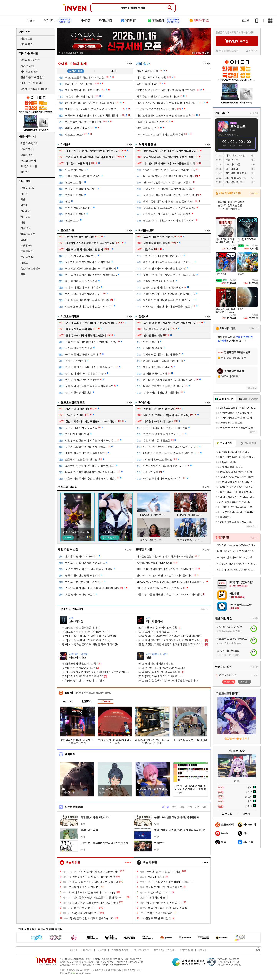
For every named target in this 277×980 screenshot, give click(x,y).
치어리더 (25, 211)
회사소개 (74, 950)
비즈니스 (88, 950)
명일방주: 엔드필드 (236, 173)
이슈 (182, 807)
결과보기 (244, 682)
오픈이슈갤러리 (74, 807)
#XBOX (84, 654)
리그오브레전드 (70, 316)
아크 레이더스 (78, 658)
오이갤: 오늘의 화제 (72, 64)
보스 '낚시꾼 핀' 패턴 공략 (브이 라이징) (86, 632)
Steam (24, 240)
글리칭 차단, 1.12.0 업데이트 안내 (83, 680)
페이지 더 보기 (128, 862)
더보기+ (128, 63)
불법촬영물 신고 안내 (164, 950)
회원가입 (253, 51)
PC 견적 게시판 (29, 166)
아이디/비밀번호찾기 (229, 51)
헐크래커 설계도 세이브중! (79, 664)
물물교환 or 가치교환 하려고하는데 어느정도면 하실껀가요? (96, 672)
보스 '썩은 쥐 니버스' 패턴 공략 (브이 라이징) (89, 636)
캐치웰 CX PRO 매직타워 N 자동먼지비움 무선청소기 (237, 564)
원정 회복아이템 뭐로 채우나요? (82, 676)
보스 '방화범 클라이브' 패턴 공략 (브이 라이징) (90, 644)
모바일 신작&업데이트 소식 (35, 89)
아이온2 (65, 144)
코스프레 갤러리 (68, 487)
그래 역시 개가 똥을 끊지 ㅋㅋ (158, 632)
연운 (23, 274)
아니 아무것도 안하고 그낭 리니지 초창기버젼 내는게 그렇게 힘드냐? (171, 640)
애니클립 (25, 217)
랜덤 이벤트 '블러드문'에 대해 (81, 627)
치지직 (24, 194)
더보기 (203, 609)
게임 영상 (25, 228)
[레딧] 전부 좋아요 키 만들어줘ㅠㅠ (161, 676)
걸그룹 (24, 205)
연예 (189, 807)
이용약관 (102, 950)
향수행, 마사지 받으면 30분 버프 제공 (162, 668)
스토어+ (254, 193)
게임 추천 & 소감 (68, 549)
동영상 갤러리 (28, 66)
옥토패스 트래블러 (30, 268)
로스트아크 (67, 230)
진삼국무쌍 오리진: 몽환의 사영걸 (237, 182)
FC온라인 (144, 402)
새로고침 (251, 388)
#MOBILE (157, 654)
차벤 (23, 199)
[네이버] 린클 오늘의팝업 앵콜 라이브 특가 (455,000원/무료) (237, 551)
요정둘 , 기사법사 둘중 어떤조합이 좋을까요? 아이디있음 (171, 644)
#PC (71, 618)
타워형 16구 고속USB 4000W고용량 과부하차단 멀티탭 (237, 545)
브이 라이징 (27, 257)
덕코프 (24, 263)
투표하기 (229, 682)
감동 (197, 807)
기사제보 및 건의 (29, 72)
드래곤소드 (238, 126)
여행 (23, 222)
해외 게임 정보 (147, 144)
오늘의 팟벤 (27, 155)
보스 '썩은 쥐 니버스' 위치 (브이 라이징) (86, 640)
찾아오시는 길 (186, 950)
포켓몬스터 (26, 245)
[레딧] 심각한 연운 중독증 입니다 (159, 672)
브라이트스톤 (233, 164)
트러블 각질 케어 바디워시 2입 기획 (235, 557)
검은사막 (144, 316)
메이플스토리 (147, 230)
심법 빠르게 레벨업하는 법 (156, 664)
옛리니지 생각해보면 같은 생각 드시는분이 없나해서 (170, 636)
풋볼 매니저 (27, 251)
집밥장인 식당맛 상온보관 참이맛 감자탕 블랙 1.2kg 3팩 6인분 (237, 570)
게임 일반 (143, 64)
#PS (77, 654)
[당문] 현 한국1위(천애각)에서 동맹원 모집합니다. (168, 680)
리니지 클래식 (154, 621)
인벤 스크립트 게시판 (32, 83)
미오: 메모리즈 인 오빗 (237, 155)
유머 (174, 807)
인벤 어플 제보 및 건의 (32, 77)
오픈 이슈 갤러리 (29, 143)
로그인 (245, 21)
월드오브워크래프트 (73, 402)
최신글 (165, 807)
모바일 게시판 (144, 549)
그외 (205, 807)
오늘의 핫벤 (27, 149)
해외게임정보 (28, 234)
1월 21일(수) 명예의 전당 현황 (158, 627)
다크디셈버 (232, 169)
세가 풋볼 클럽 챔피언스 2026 (237, 178)
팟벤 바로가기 (28, 188)
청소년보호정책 (141, 950)
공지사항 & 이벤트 (30, 60)
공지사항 (202, 950)
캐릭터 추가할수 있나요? (78, 668)
